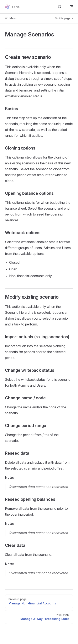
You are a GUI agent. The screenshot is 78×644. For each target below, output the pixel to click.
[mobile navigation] (71, 7)
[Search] (60, 7)
